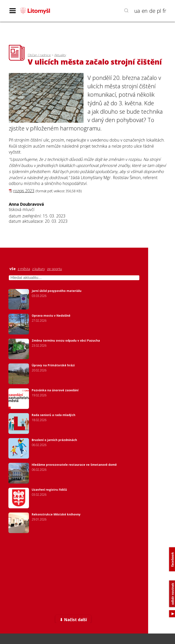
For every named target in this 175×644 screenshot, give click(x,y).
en (145, 11)
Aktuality (60, 55)
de (152, 11)
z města (24, 269)
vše (12, 269)
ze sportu (54, 269)
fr (164, 11)
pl (159, 11)
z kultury (39, 269)
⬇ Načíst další (73, 620)
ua (137, 11)
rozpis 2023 (24, 191)
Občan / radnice (39, 55)
